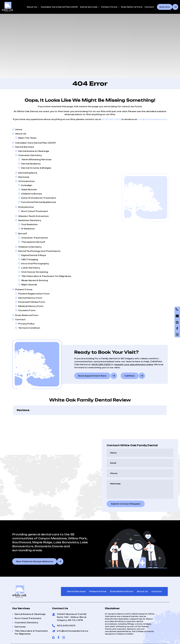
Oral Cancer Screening (35, 272)
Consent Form (27, 310)
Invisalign (27, 185)
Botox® (23, 234)
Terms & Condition (29, 328)
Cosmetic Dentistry (30, 155)
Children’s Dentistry (30, 247)
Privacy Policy (26, 324)
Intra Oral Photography (35, 264)
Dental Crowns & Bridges (36, 168)
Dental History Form (30, 298)
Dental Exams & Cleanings (34, 151)
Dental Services (89, 7)
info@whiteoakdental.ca (152, 119)
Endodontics (26, 207)
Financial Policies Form (32, 302)
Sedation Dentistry (30, 220)
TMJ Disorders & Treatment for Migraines (46, 276)
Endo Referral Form (132, 7)
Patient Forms (109, 7)
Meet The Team (27, 138)
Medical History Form (31, 306)
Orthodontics (26, 181)
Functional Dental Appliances (39, 202)
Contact (149, 7)
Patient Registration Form (34, 294)
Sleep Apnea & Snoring (35, 280)
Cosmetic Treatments (34, 238)
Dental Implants (28, 173)
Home (19, 129)
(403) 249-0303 (111, 119)
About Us (32, 7)
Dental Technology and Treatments (39, 251)
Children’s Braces (32, 194)
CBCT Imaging (30, 259)
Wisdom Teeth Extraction (33, 216)
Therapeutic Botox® (33, 242)
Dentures (24, 177)
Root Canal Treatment (35, 211)
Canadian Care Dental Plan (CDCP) (59, 7)
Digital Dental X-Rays (34, 255)
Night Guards (29, 285)
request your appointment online (134, 364)
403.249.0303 (66, 626)
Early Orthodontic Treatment (39, 198)
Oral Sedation (29, 224)
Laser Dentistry (31, 268)
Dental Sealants (31, 164)
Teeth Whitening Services (36, 159)
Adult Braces (29, 190)
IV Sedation (28, 229)
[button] (13, 417)
